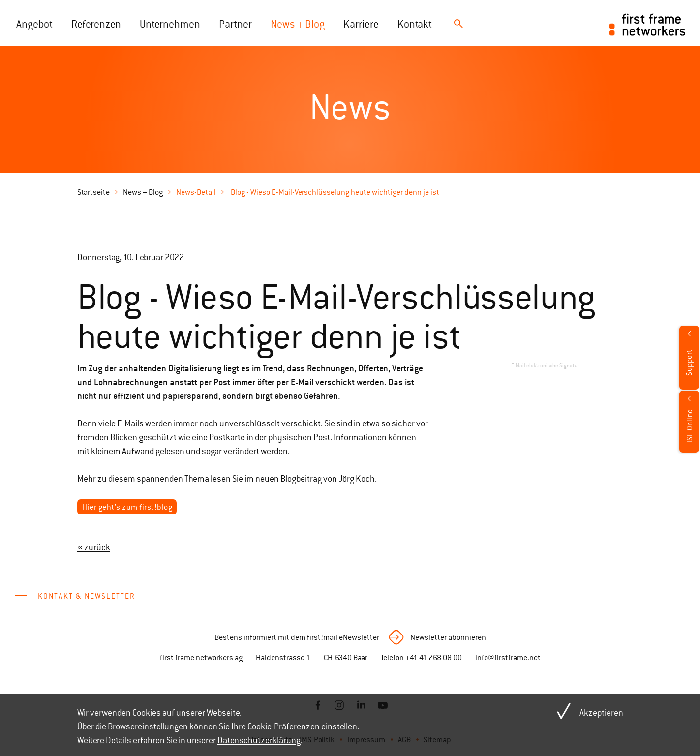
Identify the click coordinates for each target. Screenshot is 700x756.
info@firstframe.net (508, 658)
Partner (235, 24)
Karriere (361, 24)
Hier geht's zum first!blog (127, 507)
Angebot (34, 24)
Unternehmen (170, 24)
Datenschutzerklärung (259, 740)
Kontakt (415, 24)
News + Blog (298, 24)
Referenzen (96, 24)
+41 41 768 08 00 (434, 658)
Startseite (93, 192)
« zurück (94, 547)
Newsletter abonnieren (448, 637)
